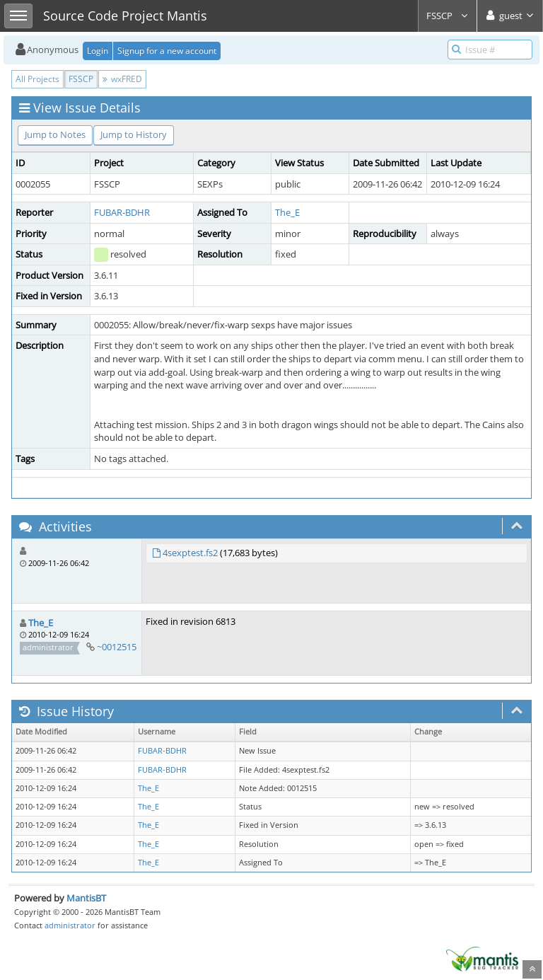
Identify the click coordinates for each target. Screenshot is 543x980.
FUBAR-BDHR (122, 212)
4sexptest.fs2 (190, 553)
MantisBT (86, 898)
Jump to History (134, 134)
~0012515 (117, 647)
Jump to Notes (55, 134)
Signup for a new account (167, 51)
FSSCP (448, 16)
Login (98, 51)
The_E (287, 212)
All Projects (37, 79)
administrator (70, 925)
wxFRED (122, 79)
